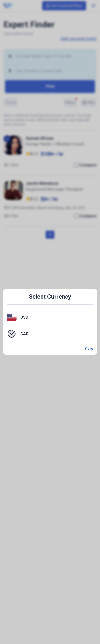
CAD (25, 334)
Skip (89, 349)
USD (24, 317)
